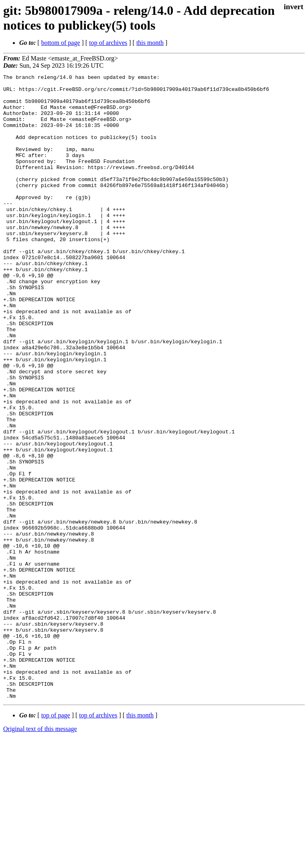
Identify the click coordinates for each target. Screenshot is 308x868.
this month (150, 43)
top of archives (108, 43)
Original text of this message (40, 854)
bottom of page (61, 43)
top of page (56, 840)
